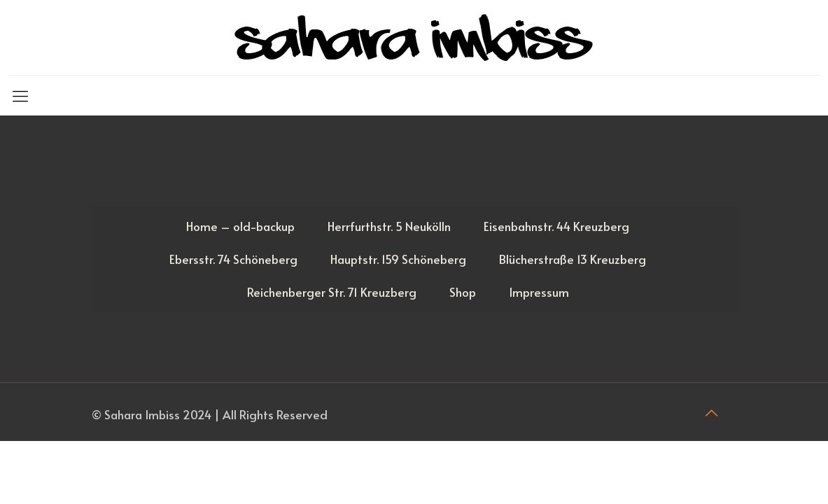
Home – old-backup (240, 226)
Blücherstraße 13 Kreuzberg (573, 259)
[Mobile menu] (20, 95)
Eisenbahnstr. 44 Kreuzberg (556, 226)
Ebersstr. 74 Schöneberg (233, 259)
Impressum (539, 292)
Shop (463, 292)
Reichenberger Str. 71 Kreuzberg (332, 292)
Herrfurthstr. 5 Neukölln (389, 226)
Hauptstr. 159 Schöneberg (398, 259)
